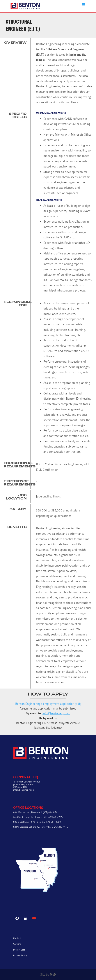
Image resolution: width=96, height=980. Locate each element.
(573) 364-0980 (53, 822)
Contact (17, 938)
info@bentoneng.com (56, 713)
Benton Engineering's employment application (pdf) (48, 704)
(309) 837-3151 (50, 812)
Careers (17, 944)
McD (53, 974)
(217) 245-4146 (61, 827)
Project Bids (19, 950)
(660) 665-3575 (55, 817)
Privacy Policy (20, 955)
